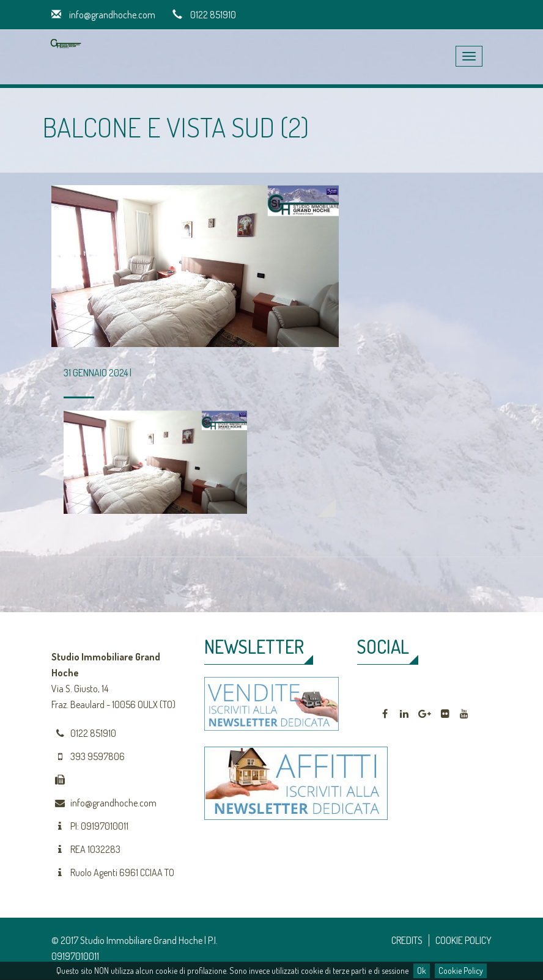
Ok (422, 971)
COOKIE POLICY (464, 940)
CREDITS (407, 940)
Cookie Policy (461, 971)
